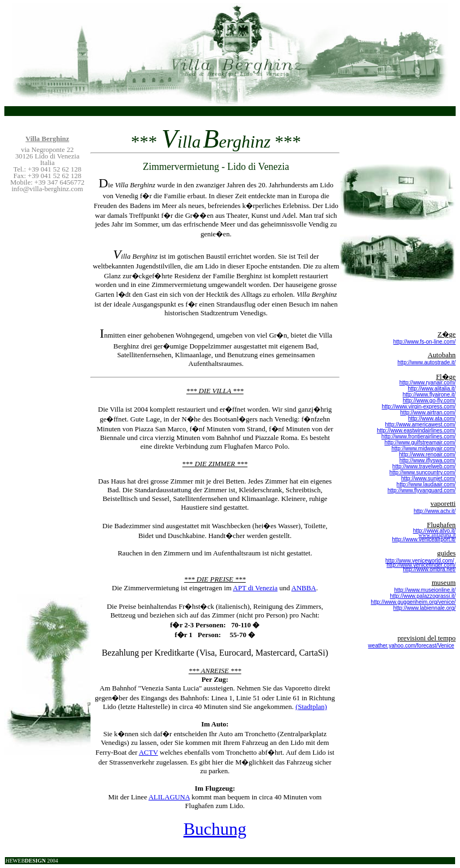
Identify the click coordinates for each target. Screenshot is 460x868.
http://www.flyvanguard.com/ (422, 490)
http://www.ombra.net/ (429, 569)
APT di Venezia (255, 588)
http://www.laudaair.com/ (426, 484)
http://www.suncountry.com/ (422, 472)
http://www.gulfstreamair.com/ (420, 442)
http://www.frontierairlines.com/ (419, 436)
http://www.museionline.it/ (425, 590)
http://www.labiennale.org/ (424, 608)
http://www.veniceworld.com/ (420, 561)
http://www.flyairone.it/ (429, 395)
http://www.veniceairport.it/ (424, 539)
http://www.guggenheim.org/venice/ (413, 602)
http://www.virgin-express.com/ (419, 407)
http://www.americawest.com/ (420, 424)
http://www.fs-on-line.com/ (425, 342)
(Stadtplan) (311, 707)
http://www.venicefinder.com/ (421, 565)
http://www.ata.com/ (432, 418)
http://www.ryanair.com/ (428, 383)
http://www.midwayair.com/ (423, 448)
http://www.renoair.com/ (427, 454)
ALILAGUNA (169, 797)
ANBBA (304, 588)
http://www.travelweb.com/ (424, 466)
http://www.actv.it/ (435, 511)
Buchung (215, 829)
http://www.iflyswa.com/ (428, 460)
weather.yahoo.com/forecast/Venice (411, 646)
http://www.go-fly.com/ (429, 401)
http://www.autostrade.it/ (426, 362)
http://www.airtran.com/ (428, 412)
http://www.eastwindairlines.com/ (416, 430)
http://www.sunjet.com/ (428, 478)
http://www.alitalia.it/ (432, 389)
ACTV (149, 752)
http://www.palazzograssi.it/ (423, 596)
